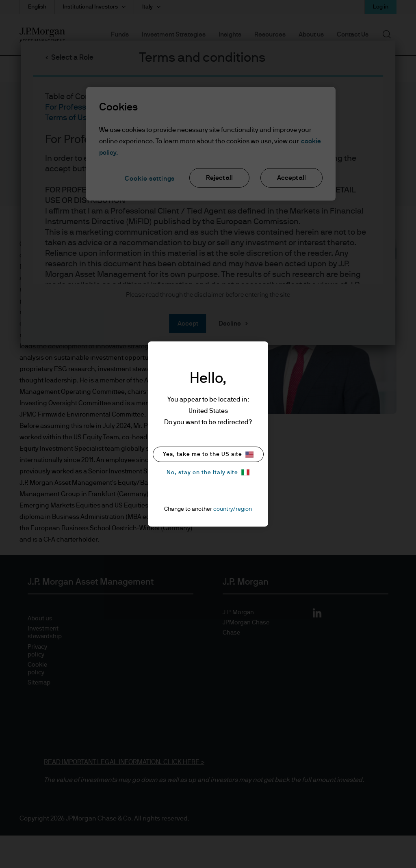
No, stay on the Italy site (208, 472)
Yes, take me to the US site (208, 455)
